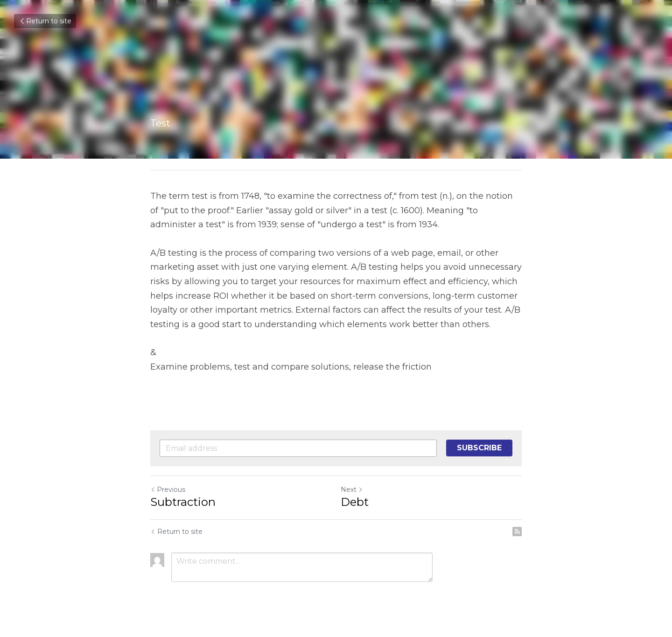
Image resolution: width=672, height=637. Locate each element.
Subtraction (183, 502)
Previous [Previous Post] (168, 490)
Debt (355, 502)
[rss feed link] (517, 532)
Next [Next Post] (352, 490)
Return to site (45, 21)
